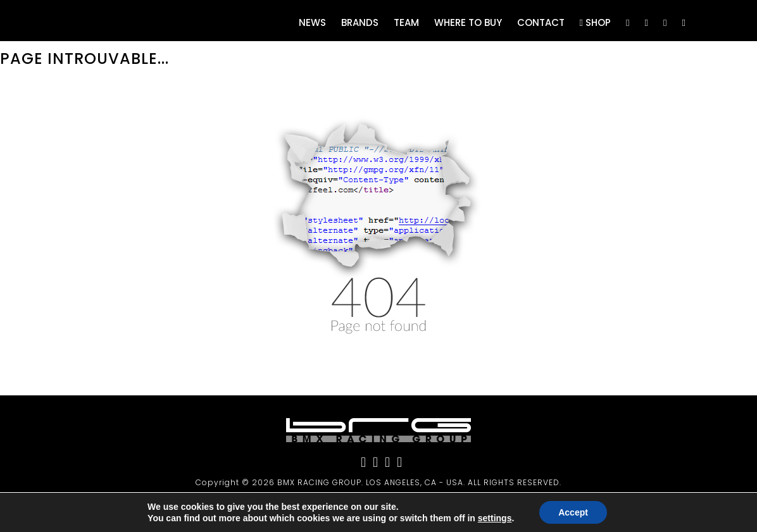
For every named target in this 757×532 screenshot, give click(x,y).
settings (495, 518)
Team (406, 22)
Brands (360, 22)
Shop (595, 22)
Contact (541, 22)
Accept (573, 512)
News (312, 22)
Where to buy (468, 22)
